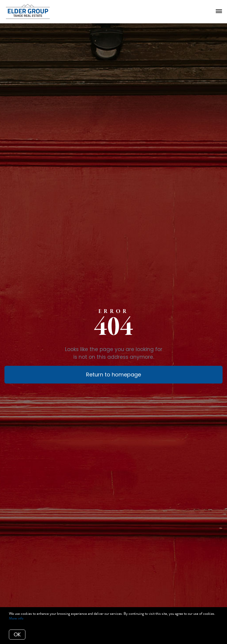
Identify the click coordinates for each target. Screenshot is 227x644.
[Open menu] (219, 12)
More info (16, 618)
